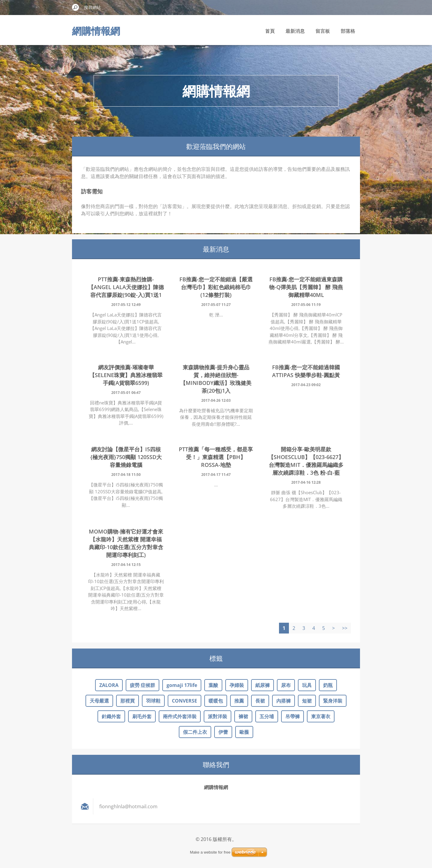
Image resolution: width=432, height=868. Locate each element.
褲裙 (243, 716)
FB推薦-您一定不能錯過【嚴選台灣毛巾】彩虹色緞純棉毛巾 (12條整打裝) (216, 287)
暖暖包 (216, 701)
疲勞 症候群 (142, 685)
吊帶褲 (292, 716)
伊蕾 (223, 732)
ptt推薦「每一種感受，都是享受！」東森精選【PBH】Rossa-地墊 (216, 457)
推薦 (239, 701)
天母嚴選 (99, 701)
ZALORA (109, 685)
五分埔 (267, 716)
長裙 (260, 701)
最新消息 (295, 31)
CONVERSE (184, 701)
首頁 (270, 31)
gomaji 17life (182, 685)
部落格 (348, 31)
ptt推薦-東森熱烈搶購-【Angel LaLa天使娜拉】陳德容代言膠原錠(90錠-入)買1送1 (126, 287)
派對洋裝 (217, 716)
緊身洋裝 (333, 701)
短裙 (307, 701)
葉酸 (213, 685)
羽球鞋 (153, 701)
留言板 (323, 31)
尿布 (286, 685)
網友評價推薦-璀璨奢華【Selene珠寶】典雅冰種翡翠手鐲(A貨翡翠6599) (126, 375)
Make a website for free (210, 852)
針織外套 (111, 716)
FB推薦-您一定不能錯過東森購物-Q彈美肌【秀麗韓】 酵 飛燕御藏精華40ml (306, 287)
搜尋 (76, 7)
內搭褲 (283, 701)
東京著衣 (321, 716)
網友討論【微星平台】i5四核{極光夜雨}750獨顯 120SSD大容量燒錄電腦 (126, 457)
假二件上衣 (195, 732)
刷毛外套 (142, 716)
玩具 (307, 685)
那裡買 (127, 701)
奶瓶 (328, 685)
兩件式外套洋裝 (180, 716)
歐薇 (244, 732)
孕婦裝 (237, 685)
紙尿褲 (262, 685)
